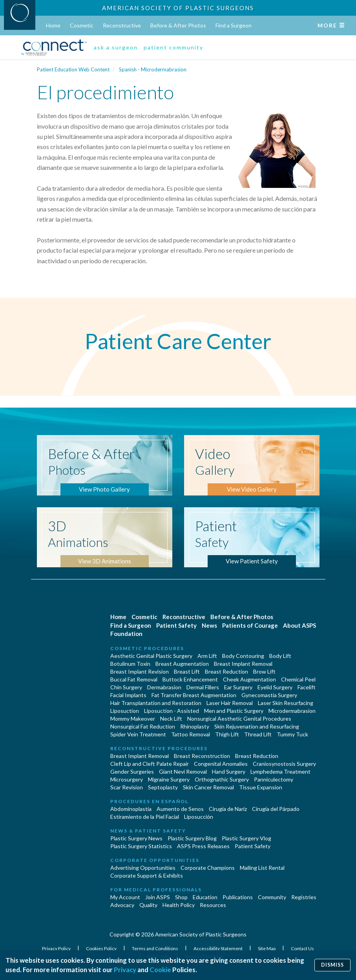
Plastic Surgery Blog (192, 838)
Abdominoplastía (131, 809)
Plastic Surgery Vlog (246, 838)
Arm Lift (207, 656)
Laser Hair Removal (230, 703)
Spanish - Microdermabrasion (153, 69)
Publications (238, 897)
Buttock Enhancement (190, 679)
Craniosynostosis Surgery (284, 764)
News (209, 625)
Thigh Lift (227, 734)
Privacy (125, 970)
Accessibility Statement (218, 948)
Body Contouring (243, 656)
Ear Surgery (238, 687)
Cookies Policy (102, 948)
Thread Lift (258, 734)
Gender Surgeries (132, 771)
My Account (125, 897)
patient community (173, 47)
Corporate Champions (208, 868)
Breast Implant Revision (140, 671)
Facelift (307, 687)
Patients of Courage (250, 625)
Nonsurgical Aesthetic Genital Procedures (239, 719)
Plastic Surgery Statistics (141, 846)
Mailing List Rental (262, 868)
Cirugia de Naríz (228, 809)
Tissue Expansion (261, 787)
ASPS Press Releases (203, 846)
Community (272, 897)
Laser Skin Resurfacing (286, 703)
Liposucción (199, 817)
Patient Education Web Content (73, 69)
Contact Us (302, 948)
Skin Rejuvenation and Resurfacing (257, 726)
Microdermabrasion (292, 711)
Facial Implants (128, 695)
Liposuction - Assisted (172, 711)
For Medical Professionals (156, 890)
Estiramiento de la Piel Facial (145, 817)
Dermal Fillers (203, 687)
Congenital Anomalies (221, 764)
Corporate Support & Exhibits (147, 875)
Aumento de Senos (180, 809)
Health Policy (179, 905)
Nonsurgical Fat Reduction (143, 726)
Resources (213, 905)
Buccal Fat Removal (134, 679)
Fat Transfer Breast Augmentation (194, 695)
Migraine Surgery (169, 779)
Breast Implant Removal (243, 664)
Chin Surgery (126, 687)
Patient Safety (176, 625)
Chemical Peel (298, 679)
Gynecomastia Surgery (269, 695)
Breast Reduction (226, 671)
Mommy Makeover (133, 719)
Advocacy (122, 905)
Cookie (160, 970)
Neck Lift (171, 719)
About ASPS (299, 625)
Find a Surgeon (234, 25)
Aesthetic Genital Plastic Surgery (151, 656)
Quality (148, 905)
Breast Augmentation (182, 664)
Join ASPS (158, 897)
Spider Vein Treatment (138, 734)
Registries (304, 897)
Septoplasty (163, 787)
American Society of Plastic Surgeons (178, 8)
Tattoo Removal (191, 734)
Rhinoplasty (195, 726)
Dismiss (332, 965)
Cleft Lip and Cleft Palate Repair (150, 764)
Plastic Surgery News (136, 838)
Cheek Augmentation (249, 679)
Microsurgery (127, 779)
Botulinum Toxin (130, 664)
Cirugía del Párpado (276, 809)
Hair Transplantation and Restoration (156, 703)
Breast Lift (187, 671)
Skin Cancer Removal (208, 787)
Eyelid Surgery (275, 687)
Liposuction (125, 711)
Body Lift (280, 656)
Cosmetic (82, 25)
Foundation (126, 634)
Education (205, 897)
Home (53, 25)
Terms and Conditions (155, 948)
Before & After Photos (178, 25)
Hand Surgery (229, 771)
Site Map (267, 948)
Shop (181, 897)
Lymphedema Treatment (280, 771)
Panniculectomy (274, 779)
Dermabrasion (164, 687)
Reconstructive (122, 25)
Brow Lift (264, 671)
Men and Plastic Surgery (234, 711)
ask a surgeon (116, 47)
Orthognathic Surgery (222, 779)
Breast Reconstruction (202, 756)
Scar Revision (127, 787)
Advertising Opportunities (143, 868)
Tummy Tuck (292, 734)
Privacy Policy (57, 948)
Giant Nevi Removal (183, 771)
